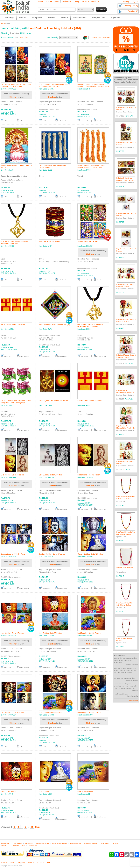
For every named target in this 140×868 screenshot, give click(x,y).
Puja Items (116, 18)
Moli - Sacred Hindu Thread (49, 241)
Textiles (51, 18)
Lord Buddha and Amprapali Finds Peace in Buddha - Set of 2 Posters (54, 85)
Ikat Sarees (18, 843)
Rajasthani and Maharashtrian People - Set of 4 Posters (126, 393)
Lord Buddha (44, 791)
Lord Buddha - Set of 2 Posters (51, 475)
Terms (12, 862)
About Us (41, 862)
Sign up (126, 1)
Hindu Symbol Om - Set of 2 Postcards (53, 401)
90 (26, 37)
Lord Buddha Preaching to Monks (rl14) (55, 28)
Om (24, 845)
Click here (13, 97)
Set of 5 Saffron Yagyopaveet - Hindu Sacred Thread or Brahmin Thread (91, 166)
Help (77, 1)
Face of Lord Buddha (9, 791)
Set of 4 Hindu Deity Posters (88, 241)
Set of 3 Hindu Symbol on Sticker (13, 324)
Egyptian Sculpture (42, 843)
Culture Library (53, 1)
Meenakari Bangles (91, 843)
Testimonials (67, 1)
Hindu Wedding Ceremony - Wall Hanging (55, 324)
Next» (38, 827)
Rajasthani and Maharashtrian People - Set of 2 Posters (126, 428)
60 (22, 37)
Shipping (21, 862)
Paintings (9, 18)
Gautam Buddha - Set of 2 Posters (52, 554)
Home (41, 1)
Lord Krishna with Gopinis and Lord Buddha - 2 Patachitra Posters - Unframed (93, 85)
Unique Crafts (99, 18)
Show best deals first (101, 38)
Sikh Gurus (29, 843)
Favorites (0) (133, 11)
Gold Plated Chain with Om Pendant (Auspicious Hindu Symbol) (14, 242)
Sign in (135, 1)
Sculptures (37, 18)
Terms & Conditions (91, 1)
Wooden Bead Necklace (125, 567)
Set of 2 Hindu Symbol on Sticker (90, 401)
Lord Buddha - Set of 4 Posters (12, 475)
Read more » (134, 700)
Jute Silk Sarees (75, 843)
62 (32, 827)
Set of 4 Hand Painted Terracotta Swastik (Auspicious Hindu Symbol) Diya (16, 402)
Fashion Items (80, 18)
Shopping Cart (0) (131, 6)
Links (49, 862)
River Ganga (105, 843)
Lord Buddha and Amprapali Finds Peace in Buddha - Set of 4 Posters (16, 85)
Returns (31, 862)
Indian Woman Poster (59, 843)
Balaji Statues (33, 845)
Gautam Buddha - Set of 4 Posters (14, 554)
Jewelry (64, 18)
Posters (23, 18)
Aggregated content (5, 844)
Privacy (4, 862)
